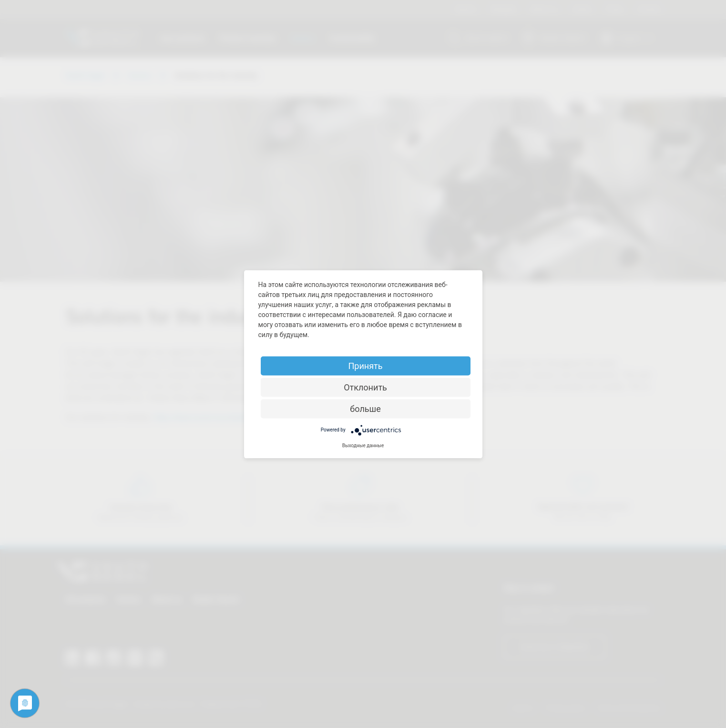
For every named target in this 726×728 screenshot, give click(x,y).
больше (365, 408)
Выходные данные (363, 445)
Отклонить (365, 387)
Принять (365, 365)
